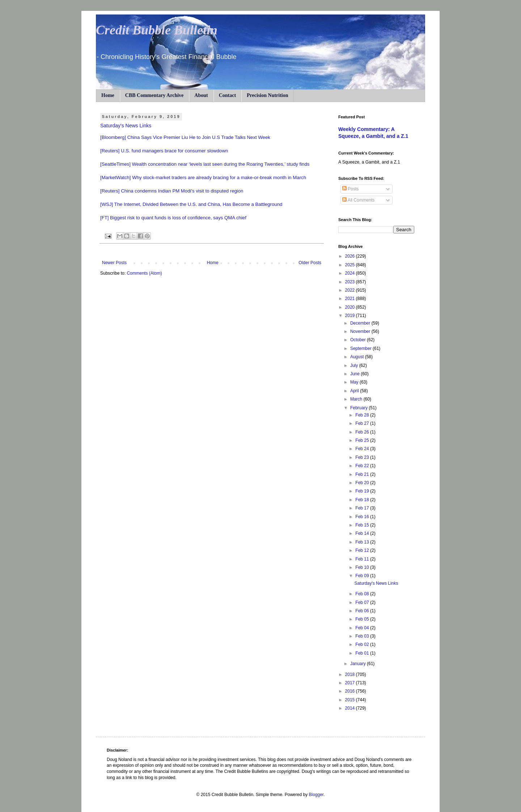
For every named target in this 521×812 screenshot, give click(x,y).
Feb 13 (363, 542)
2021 (351, 299)
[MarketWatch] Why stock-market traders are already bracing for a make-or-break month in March (203, 177)
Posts (350, 189)
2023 (351, 282)
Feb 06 (363, 611)
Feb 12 (363, 550)
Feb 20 (363, 483)
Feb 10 (363, 567)
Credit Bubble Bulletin (157, 30)
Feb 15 (363, 525)
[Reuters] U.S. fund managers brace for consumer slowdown (164, 151)
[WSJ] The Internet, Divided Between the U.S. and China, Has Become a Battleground (191, 204)
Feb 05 (363, 619)
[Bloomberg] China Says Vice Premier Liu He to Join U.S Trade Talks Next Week (185, 137)
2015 (351, 700)
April (355, 391)
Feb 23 (363, 457)
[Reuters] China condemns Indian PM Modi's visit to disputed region (172, 191)
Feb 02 (363, 644)
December (361, 323)
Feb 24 (363, 449)
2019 (351, 316)
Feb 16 (363, 517)
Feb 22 (363, 466)
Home (108, 95)
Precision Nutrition (267, 95)
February (359, 408)
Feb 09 (363, 576)
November (361, 331)
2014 (351, 708)
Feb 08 (363, 594)
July (355, 365)
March (357, 399)
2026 (351, 256)
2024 (351, 273)
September (361, 348)
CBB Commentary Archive (154, 95)
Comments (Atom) (144, 273)
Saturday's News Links (126, 126)
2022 (351, 290)
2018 (351, 674)
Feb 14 (363, 533)
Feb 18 (363, 500)
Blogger (316, 795)
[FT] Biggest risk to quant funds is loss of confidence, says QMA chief (173, 218)
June (355, 374)
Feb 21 (363, 474)
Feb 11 (363, 559)
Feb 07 (363, 602)
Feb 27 (363, 423)
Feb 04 (363, 628)
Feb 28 (363, 415)
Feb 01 (363, 653)
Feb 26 (363, 432)
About (201, 95)
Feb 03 (363, 636)
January (359, 664)
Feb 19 (363, 491)
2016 (351, 691)
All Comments (358, 200)
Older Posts (310, 263)
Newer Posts (114, 263)
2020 (351, 307)
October (359, 340)
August (358, 357)
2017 (351, 683)
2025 (351, 265)
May (355, 382)
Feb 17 (363, 508)
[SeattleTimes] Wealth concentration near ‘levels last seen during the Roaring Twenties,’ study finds (205, 164)
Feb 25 (363, 440)
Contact (227, 95)
